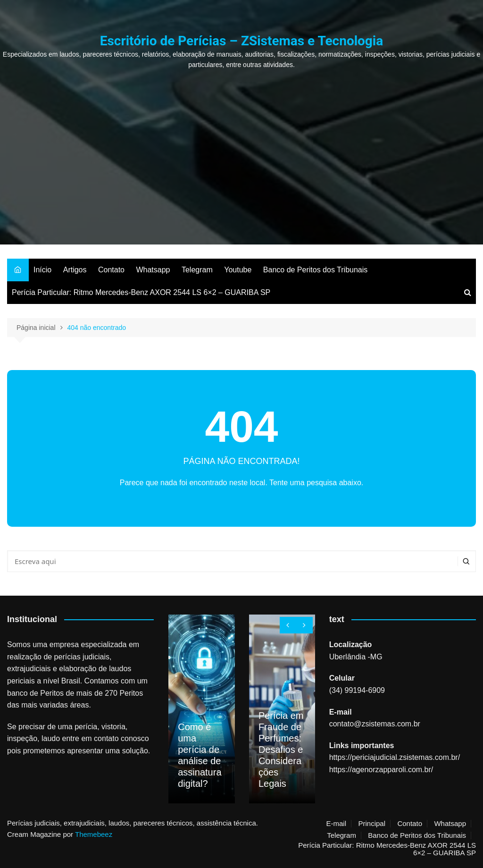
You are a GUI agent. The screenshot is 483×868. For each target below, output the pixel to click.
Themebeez (94, 834)
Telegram (197, 270)
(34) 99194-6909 (357, 690)
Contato (111, 270)
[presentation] (288, 625)
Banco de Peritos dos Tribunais (315, 270)
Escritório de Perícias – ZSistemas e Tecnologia (242, 41)
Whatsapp (153, 270)
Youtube (238, 270)
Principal (372, 824)
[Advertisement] (241, 141)
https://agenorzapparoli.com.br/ (381, 770)
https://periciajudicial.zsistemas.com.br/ (395, 757)
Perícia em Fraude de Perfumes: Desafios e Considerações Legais (281, 750)
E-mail (336, 824)
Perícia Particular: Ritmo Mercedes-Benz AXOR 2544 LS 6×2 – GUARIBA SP (141, 292)
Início (42, 270)
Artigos (75, 270)
